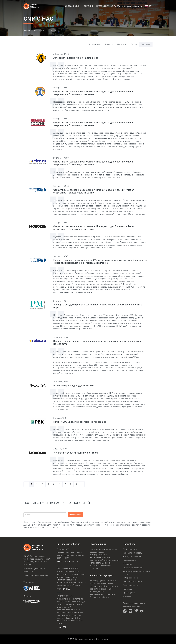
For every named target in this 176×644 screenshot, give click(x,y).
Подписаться (75, 515)
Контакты (115, 6)
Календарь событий (132, 557)
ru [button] (148, 6)
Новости (109, 44)
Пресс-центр (103, 6)
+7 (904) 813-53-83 (41, 575)
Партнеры (127, 589)
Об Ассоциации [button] (73, 6)
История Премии (131, 578)
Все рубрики (95, 44)
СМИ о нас (146, 44)
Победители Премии (132, 582)
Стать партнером (131, 585)
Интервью (122, 44)
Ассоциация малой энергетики (94, 639)
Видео (134, 44)
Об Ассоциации (130, 549)
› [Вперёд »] (82, 484)
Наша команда (129, 560)
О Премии (127, 564)
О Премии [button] (88, 6)
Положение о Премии (133, 568)
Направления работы (133, 553)
